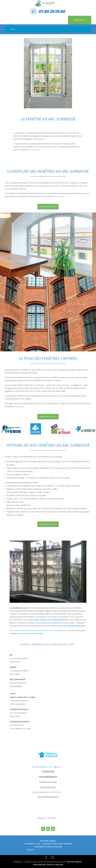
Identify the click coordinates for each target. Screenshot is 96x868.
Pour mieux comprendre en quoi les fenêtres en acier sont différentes (38, 630)
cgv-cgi (31, 850)
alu (68, 385)
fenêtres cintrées (65, 133)
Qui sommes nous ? (48, 787)
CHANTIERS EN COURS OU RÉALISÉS (48, 865)
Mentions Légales (48, 841)
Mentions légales (74, 862)
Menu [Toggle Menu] (11, 29)
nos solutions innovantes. (75, 626)
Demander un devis (48, 207)
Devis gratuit (80, 20)
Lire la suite (35, 150)
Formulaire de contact (48, 782)
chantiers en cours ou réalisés (48, 847)
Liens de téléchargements (48, 797)
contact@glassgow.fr (48, 777)
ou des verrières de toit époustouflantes (51, 620)
